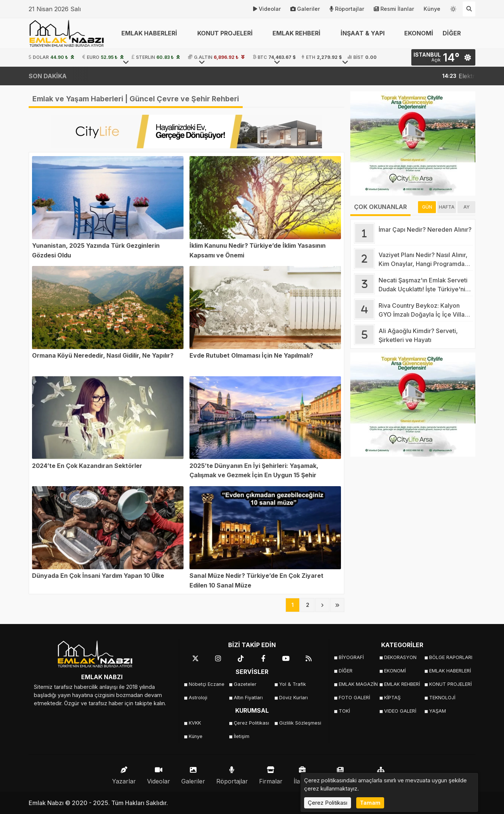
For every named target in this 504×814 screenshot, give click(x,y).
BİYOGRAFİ (351, 657)
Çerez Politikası (251, 723)
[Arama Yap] (469, 9)
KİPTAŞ (392, 698)
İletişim (242, 736)
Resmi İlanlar (394, 9)
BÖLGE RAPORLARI (449, 657)
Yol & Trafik (293, 684)
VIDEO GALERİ (400, 711)
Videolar (267, 9)
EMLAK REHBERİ (402, 684)
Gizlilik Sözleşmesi (299, 723)
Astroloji (198, 698)
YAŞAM (438, 711)
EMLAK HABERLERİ (449, 671)
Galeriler (305, 9)
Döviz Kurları (294, 698)
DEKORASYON (400, 657)
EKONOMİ (419, 33)
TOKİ (344, 711)
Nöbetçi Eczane (207, 684)
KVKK (195, 723)
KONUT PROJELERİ (449, 684)
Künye (432, 9)
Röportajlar (347, 9)
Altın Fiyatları (248, 698)
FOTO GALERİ (354, 698)
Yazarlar (124, 774)
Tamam (370, 803)
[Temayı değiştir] (453, 7)
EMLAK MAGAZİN (358, 684)
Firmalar (271, 774)
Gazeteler (245, 684)
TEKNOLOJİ (442, 698)
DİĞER (346, 671)
